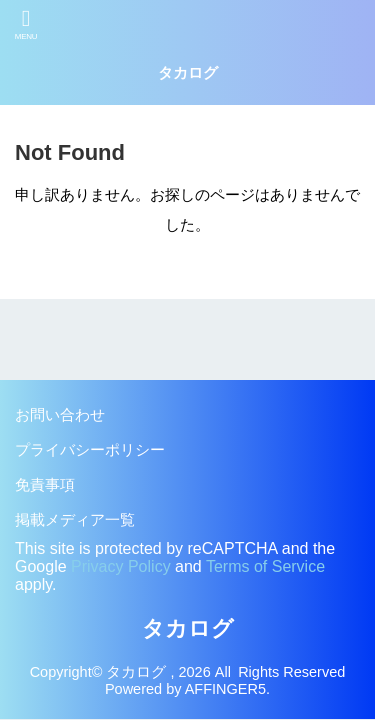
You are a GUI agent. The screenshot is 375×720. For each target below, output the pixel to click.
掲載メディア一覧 (75, 520)
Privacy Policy (121, 566)
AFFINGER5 (225, 689)
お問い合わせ (60, 415)
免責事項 (45, 485)
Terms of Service (265, 566)
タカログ (188, 73)
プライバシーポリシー (90, 450)
